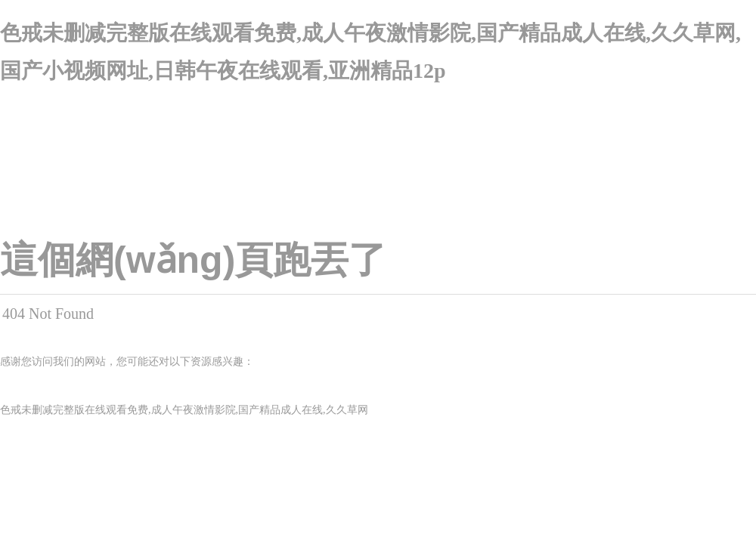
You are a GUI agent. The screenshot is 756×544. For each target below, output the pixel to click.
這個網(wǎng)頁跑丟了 (193, 260)
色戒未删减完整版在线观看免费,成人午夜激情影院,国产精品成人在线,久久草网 (184, 410)
